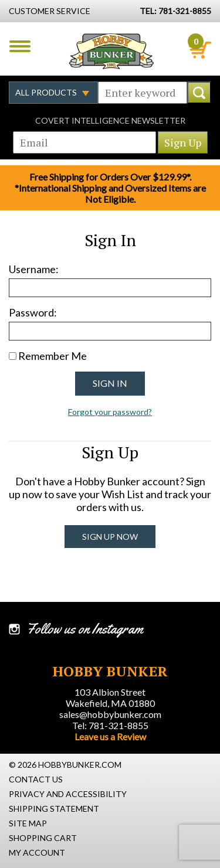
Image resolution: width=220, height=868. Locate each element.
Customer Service (50, 11)
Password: (33, 312)
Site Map (28, 823)
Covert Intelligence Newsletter (110, 120)
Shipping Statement (54, 809)
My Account (37, 852)
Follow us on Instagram (85, 629)
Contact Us (36, 779)
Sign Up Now (110, 537)
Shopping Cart (43, 838)
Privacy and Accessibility (68, 794)
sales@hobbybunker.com (110, 714)
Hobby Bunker (111, 51)
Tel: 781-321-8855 (110, 725)
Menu (20, 46)
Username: (34, 269)
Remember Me (53, 356)
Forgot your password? (110, 412)
